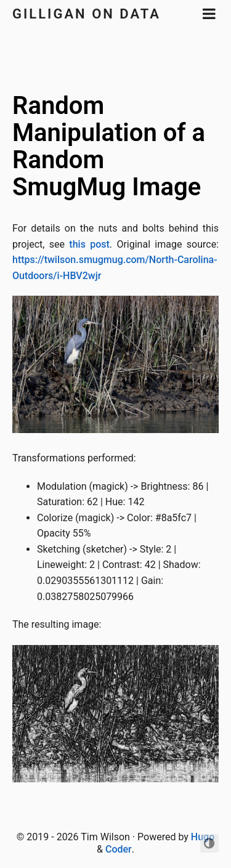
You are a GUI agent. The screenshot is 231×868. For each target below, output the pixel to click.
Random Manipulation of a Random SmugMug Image (109, 146)
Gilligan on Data (87, 14)
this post (89, 244)
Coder (119, 849)
